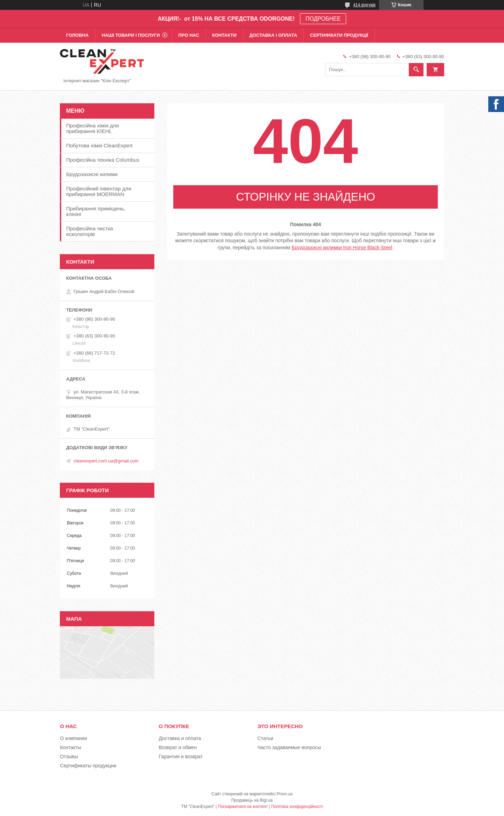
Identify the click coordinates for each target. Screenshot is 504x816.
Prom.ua (285, 794)
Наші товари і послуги (131, 35)
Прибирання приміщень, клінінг (96, 211)
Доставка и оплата (180, 738)
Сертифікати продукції (339, 35)
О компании (73, 738)
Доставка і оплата (273, 35)
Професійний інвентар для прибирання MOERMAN (99, 191)
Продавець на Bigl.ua (252, 800)
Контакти (224, 35)
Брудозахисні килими (92, 174)
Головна (77, 35)
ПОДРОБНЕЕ (323, 19)
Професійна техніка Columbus (103, 160)
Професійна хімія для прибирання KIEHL (93, 128)
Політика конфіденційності (297, 807)
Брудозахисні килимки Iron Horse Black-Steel (342, 247)
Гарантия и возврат (181, 756)
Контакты (70, 747)
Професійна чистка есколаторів (90, 231)
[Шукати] (416, 70)
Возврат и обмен (178, 747)
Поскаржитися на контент (243, 807)
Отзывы (69, 756)
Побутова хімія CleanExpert (99, 145)
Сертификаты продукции (88, 766)
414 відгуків (364, 5)
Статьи (265, 738)
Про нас (189, 35)
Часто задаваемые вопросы (289, 747)
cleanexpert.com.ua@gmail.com (106, 461)
